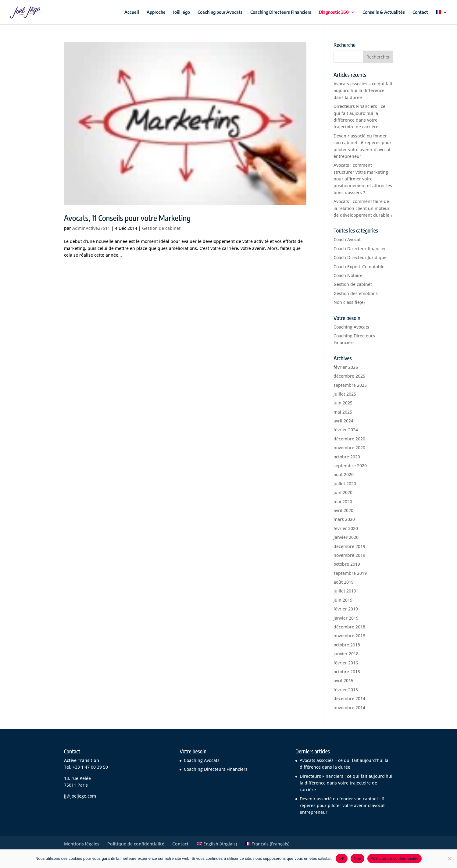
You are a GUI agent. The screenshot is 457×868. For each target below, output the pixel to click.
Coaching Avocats (351, 327)
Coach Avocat (347, 239)
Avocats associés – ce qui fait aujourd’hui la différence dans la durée (363, 91)
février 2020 (346, 528)
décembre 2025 (349, 376)
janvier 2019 (346, 618)
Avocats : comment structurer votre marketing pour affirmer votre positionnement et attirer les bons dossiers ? (363, 179)
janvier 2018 (346, 654)
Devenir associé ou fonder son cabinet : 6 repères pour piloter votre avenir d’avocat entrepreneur (342, 806)
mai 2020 (343, 502)
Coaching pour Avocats (220, 12)
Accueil (132, 12)
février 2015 (346, 690)
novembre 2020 (349, 448)
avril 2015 (343, 680)
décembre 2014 (349, 698)
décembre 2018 (349, 627)
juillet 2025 (345, 394)
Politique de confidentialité (136, 844)
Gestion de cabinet (161, 228)
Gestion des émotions (356, 293)
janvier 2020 (346, 537)
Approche (156, 12)
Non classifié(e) (349, 302)
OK (342, 858)
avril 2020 (343, 510)
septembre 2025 (350, 385)
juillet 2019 (345, 591)
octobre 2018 (347, 645)
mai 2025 (343, 412)
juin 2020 (343, 492)
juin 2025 (343, 403)
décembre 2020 (349, 439)
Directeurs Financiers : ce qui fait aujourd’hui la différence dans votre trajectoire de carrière (346, 783)
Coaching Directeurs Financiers (281, 12)
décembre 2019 (349, 546)
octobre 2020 (347, 457)
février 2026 (346, 367)
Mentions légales (82, 844)
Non (357, 858)
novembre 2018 (349, 636)
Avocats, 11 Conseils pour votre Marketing (127, 218)
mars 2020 (344, 519)
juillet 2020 (345, 484)
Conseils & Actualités (384, 12)
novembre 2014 (349, 708)
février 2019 (346, 609)
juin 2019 (343, 600)
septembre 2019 (350, 573)
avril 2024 (343, 421)
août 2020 (344, 474)
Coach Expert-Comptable (359, 267)
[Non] (449, 859)
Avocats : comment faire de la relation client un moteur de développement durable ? (363, 208)
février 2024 (346, 430)
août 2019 (344, 582)
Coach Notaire (348, 275)
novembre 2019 (349, 555)
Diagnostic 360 (334, 12)
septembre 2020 (350, 466)
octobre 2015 (347, 672)
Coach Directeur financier (360, 249)
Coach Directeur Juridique (360, 257)
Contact (420, 12)
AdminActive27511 (91, 228)
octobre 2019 (347, 564)
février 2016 (346, 663)
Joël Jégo (182, 12)
